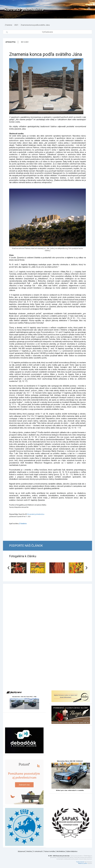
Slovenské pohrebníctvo (36, 514)
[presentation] (9, 567)
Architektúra (61, 851)
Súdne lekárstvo (72, 851)
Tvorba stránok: (80, 862)
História (29, 851)
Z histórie (8, 25)
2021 (16, 25)
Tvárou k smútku (49, 851)
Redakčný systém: (83, 863)
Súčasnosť (21, 851)
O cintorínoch (38, 851)
